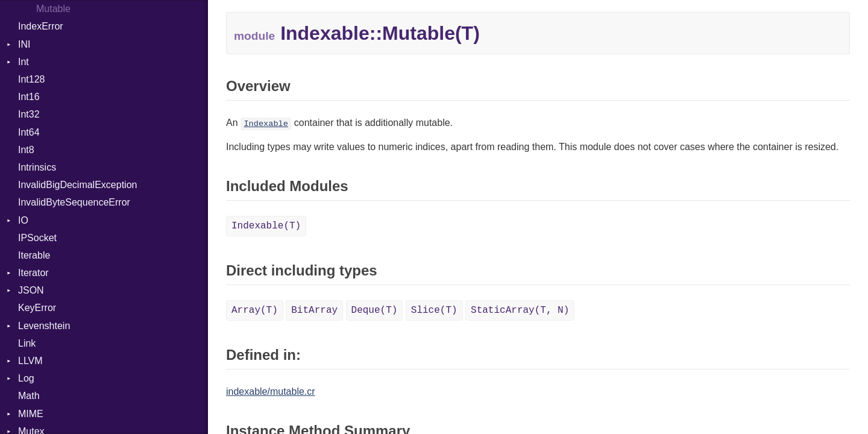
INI (24, 44)
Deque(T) (375, 310)
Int (24, 62)
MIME (31, 414)
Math (29, 396)
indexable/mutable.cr (271, 392)
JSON (31, 290)
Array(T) (255, 310)
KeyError (37, 308)
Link (27, 343)
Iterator (33, 273)
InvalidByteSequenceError (74, 202)
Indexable (266, 124)
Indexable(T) (266, 226)
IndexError (41, 26)
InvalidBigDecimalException (77, 185)
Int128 (31, 79)
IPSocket (37, 238)
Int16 (29, 97)
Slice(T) (434, 310)
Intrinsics (37, 167)
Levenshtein (44, 326)
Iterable (34, 255)
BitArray (314, 310)
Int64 (29, 132)
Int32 (29, 114)
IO (23, 220)
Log (26, 378)
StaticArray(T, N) (520, 310)
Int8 (26, 150)
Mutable (53, 9)
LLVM (30, 361)
